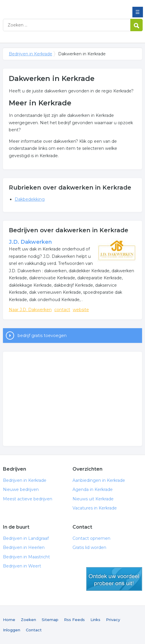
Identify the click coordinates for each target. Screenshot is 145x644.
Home (9, 620)
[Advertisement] (72, 399)
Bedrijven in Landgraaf (26, 538)
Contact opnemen (91, 538)
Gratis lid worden (89, 547)
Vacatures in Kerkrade (95, 508)
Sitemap (50, 620)
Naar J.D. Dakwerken (30, 310)
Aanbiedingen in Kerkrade (99, 480)
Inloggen (12, 630)
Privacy (113, 620)
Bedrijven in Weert (22, 566)
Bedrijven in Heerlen (24, 547)
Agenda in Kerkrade (93, 489)
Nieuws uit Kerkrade (93, 499)
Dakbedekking (30, 199)
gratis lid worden (114, 579)
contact (62, 310)
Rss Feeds (74, 620)
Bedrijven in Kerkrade (45, 7)
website (81, 310)
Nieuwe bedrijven (21, 489)
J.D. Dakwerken (30, 242)
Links (95, 620)
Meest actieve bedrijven (28, 499)
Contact (34, 630)
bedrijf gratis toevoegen (42, 336)
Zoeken (28, 620)
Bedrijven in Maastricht (26, 557)
